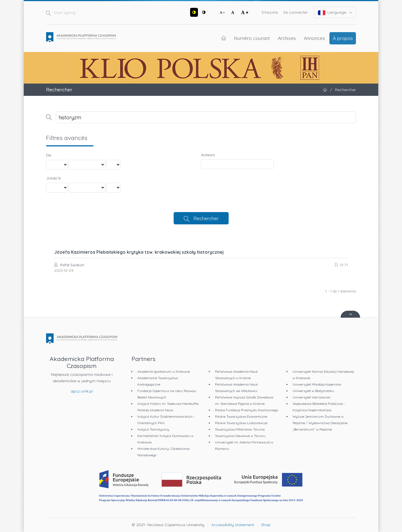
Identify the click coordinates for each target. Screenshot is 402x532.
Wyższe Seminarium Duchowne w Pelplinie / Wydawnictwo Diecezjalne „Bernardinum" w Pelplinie (320, 423)
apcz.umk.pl (82, 391)
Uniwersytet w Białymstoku (313, 391)
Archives (287, 38)
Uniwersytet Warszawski (312, 397)
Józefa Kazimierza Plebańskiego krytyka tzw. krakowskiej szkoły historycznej (139, 252)
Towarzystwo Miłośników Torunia (240, 429)
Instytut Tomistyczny (153, 429)
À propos (343, 38)
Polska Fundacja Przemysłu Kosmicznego (247, 410)
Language (335, 12)
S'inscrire (270, 12)
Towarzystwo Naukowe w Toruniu (240, 436)
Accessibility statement (233, 525)
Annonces (314, 38)
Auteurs (208, 155)
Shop (266, 525)
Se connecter (295, 12)
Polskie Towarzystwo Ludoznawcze (241, 423)
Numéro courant (252, 38)
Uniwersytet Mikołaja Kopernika (317, 384)
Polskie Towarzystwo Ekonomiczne (241, 416)
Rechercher (206, 218)
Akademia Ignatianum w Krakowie (164, 371)
